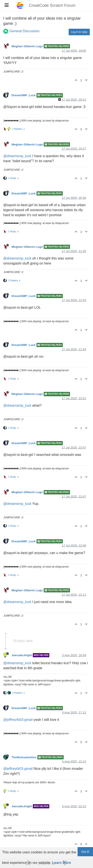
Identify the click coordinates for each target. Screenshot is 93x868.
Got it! (85, 852)
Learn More (61, 863)
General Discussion (24, 31)
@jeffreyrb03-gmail (18, 720)
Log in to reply (79, 32)
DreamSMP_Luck (24, 95)
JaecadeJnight (22, 655)
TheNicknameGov (24, 757)
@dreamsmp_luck (17, 156)
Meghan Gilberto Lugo (27, 46)
